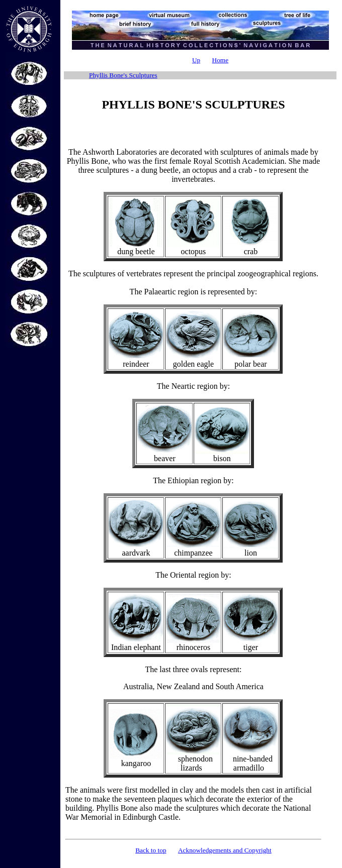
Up (196, 60)
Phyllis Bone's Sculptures (123, 75)
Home (221, 60)
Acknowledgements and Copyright (225, 850)
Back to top (151, 850)
